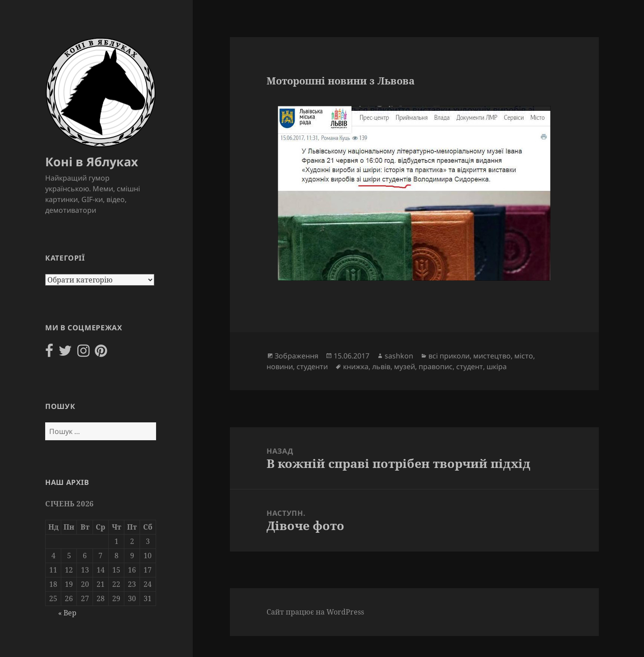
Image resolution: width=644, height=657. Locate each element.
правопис (436, 366)
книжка (356, 366)
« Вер (67, 613)
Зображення (297, 356)
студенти (312, 366)
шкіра (497, 366)
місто (524, 356)
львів (381, 366)
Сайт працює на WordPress (315, 612)
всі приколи (449, 356)
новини (280, 366)
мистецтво (492, 356)
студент (470, 366)
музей (405, 366)
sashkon (399, 356)
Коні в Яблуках (92, 162)
